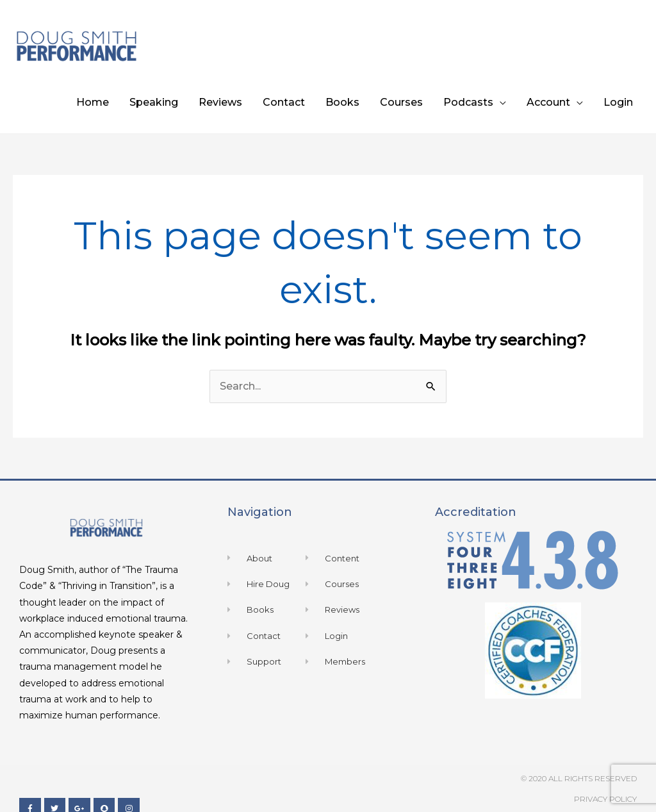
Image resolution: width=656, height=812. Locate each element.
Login (618, 102)
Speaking (154, 102)
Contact (284, 102)
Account (548, 102)
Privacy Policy (605, 799)
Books (342, 102)
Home (93, 102)
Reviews (220, 102)
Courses (401, 102)
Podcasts (468, 102)
